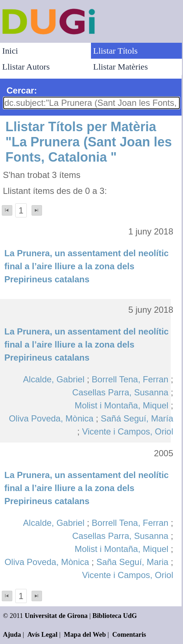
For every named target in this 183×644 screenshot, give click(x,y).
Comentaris (129, 634)
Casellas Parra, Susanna (120, 392)
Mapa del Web (85, 634)
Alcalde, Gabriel (54, 379)
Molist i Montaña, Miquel (122, 405)
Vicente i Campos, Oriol (128, 431)
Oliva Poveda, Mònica (51, 418)
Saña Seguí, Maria (132, 562)
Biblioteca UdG (115, 616)
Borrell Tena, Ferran (130, 379)
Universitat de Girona (56, 616)
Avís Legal (43, 634)
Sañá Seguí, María (137, 418)
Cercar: (22, 90)
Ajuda (12, 634)
